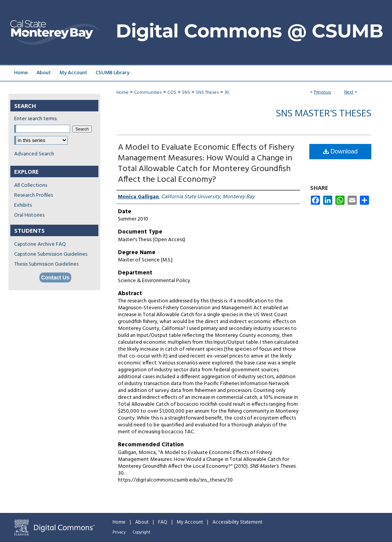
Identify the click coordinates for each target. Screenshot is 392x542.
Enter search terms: (36, 119)
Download (341, 151)
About (142, 522)
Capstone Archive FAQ (40, 244)
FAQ (163, 522)
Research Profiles (33, 195)
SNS (186, 93)
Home (122, 93)
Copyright (142, 532)
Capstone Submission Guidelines (51, 254)
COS (172, 93)
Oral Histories (29, 215)
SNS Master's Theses (324, 113)
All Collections (31, 185)
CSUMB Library (113, 73)
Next (349, 92)
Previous (323, 92)
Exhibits (23, 205)
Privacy (119, 532)
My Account (190, 522)
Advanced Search (34, 154)
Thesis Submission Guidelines (46, 264)
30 (227, 93)
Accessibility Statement (237, 522)
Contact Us (56, 278)
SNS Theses (207, 93)
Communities (148, 93)
